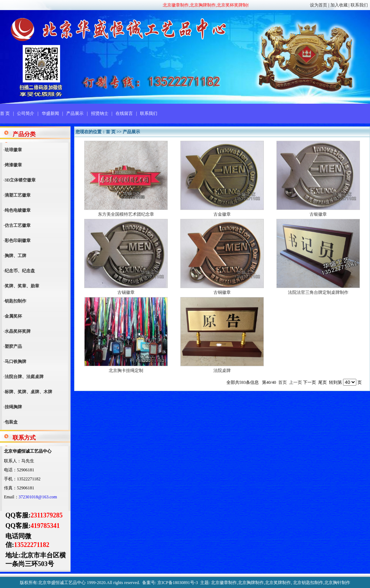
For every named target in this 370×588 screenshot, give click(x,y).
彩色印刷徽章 (18, 241)
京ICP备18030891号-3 (178, 583)
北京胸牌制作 (251, 583)
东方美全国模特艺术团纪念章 (126, 214)
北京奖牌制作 (278, 583)
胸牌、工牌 (15, 256)
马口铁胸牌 (15, 362)
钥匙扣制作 (15, 301)
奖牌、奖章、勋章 (22, 286)
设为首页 (319, 5)
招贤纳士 (100, 113)
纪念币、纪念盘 (20, 271)
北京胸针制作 (337, 583)
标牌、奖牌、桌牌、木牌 (28, 392)
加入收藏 (339, 5)
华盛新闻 (50, 113)
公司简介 (26, 113)
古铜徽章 (222, 292)
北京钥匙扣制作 (308, 583)
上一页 (295, 382)
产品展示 (75, 113)
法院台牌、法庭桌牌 (24, 377)
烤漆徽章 (13, 165)
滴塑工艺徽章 (18, 195)
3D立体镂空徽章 (20, 180)
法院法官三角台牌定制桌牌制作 (318, 292)
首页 (283, 382)
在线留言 (124, 113)
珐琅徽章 (13, 150)
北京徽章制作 (224, 583)
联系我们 (359, 5)
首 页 (5, 113)
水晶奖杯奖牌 (18, 331)
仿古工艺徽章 (18, 225)
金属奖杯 (13, 316)
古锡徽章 (126, 292)
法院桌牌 (222, 371)
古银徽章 (318, 214)
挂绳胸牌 (13, 407)
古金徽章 (222, 214)
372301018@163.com (38, 497)
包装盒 (11, 422)
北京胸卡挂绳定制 (126, 371)
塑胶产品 (13, 346)
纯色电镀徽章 (18, 210)
